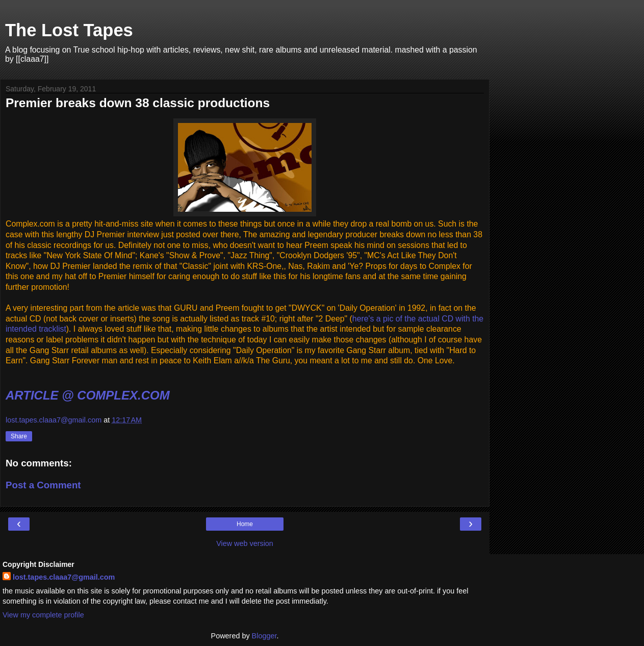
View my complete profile (43, 615)
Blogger (264, 636)
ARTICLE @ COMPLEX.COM (88, 395)
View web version (245, 543)
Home (245, 524)
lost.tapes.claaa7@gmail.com (64, 577)
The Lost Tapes (69, 30)
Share (19, 436)
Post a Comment (43, 485)
